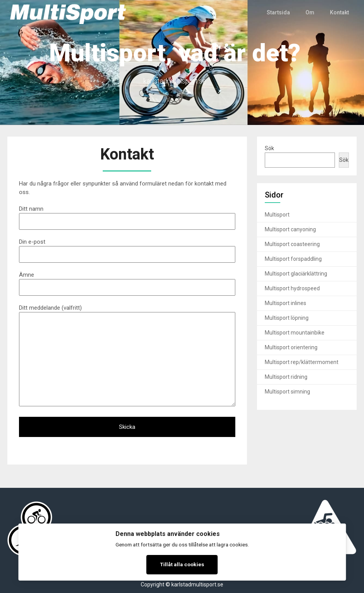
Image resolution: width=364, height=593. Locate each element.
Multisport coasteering (292, 244)
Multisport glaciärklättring (296, 274)
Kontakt (339, 12)
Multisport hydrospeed (292, 288)
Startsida (279, 12)
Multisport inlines (286, 303)
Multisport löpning (287, 318)
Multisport (277, 215)
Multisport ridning (286, 377)
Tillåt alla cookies (182, 564)
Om (310, 12)
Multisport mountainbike (295, 333)
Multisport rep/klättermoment (302, 362)
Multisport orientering (291, 347)
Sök (269, 148)
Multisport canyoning (290, 229)
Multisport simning (287, 392)
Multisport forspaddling (293, 259)
